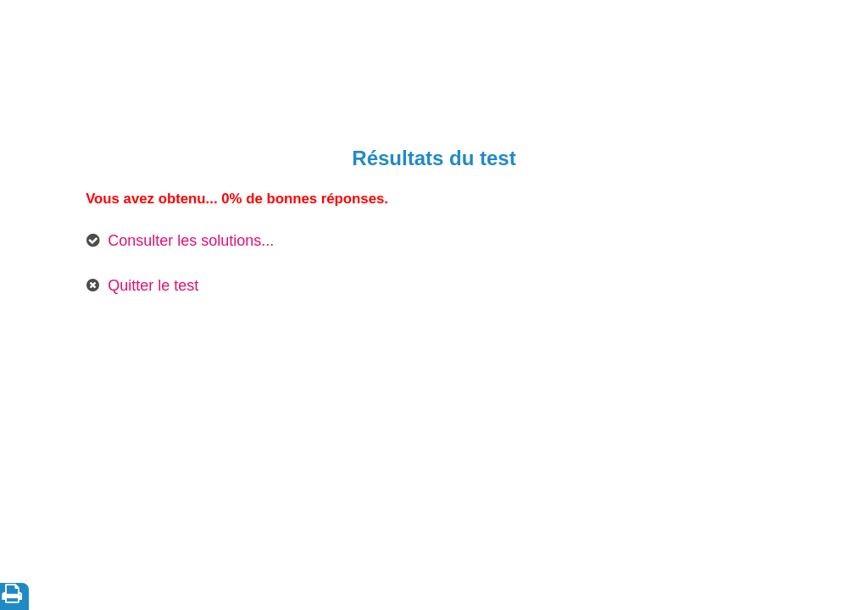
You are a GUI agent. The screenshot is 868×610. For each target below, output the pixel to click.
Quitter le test (153, 286)
